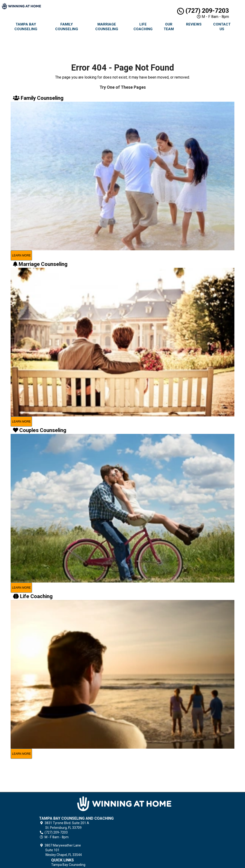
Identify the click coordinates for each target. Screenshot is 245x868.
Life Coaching (143, 27)
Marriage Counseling (107, 27)
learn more (21, 256)
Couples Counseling (151, 825)
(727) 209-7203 (203, 11)
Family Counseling (67, 27)
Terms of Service (149, 851)
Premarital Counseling (153, 819)
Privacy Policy (147, 846)
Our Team (169, 27)
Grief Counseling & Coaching (158, 841)
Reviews (194, 24)
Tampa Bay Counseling (26, 27)
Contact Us (222, 27)
